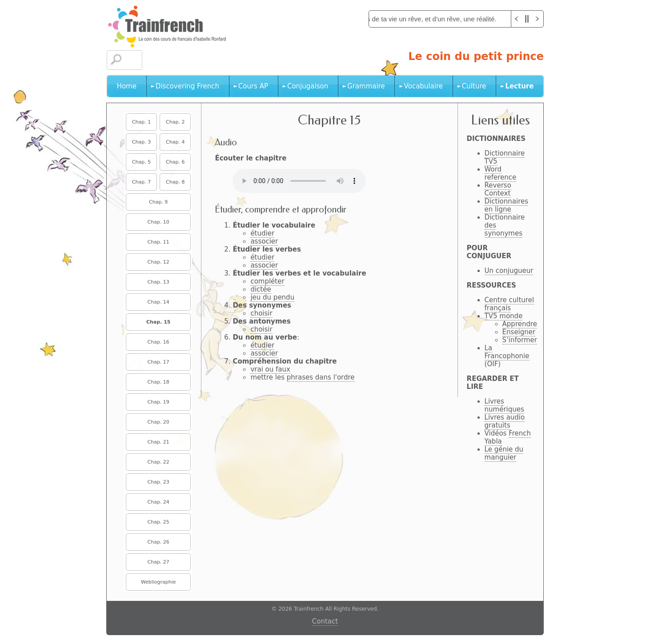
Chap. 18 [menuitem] (158, 382)
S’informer (520, 340)
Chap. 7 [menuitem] (141, 182)
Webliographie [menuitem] (158, 582)
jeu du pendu (272, 297)
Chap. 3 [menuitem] (141, 142)
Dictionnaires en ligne (506, 205)
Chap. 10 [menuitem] (158, 222)
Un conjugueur (509, 271)
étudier (262, 233)
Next (538, 19)
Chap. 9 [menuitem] (158, 202)
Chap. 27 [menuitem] (158, 562)
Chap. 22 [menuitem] (158, 462)
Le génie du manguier (504, 453)
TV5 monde (504, 316)
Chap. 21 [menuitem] (158, 442)
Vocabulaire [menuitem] (423, 86)
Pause (527, 19)
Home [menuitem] (127, 86)
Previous (517, 19)
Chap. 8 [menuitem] (175, 182)
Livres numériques (504, 405)
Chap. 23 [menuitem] (158, 482)
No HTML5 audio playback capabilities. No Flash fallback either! (299, 181)
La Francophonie (507, 352)
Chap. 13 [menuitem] (158, 282)
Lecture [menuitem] (519, 86)
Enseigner (519, 332)
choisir (261, 313)
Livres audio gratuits (505, 421)
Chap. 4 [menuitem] (175, 142)
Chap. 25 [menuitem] (158, 522)
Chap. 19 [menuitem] (158, 402)
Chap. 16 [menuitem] (158, 342)
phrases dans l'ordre (321, 377)
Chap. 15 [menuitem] (158, 322)
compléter (267, 281)
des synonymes (504, 229)
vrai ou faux (270, 369)
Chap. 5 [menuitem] (141, 162)
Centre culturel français (509, 304)
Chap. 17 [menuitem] (158, 362)
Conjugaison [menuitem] (308, 86)
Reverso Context (498, 189)
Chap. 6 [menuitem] (175, 162)
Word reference (501, 173)
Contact (325, 621)
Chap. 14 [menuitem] (158, 302)
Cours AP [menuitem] (253, 86)
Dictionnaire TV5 (505, 157)
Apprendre (520, 324)
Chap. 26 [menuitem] (158, 542)
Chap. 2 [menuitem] (175, 122)
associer (264, 241)
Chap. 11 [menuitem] (158, 242)
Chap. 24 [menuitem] (158, 502)
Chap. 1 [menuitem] (141, 122)
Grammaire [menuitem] (366, 86)
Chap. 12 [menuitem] (158, 262)
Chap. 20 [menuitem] (158, 422)
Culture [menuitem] (474, 86)
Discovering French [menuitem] (187, 86)
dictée (261, 289)
